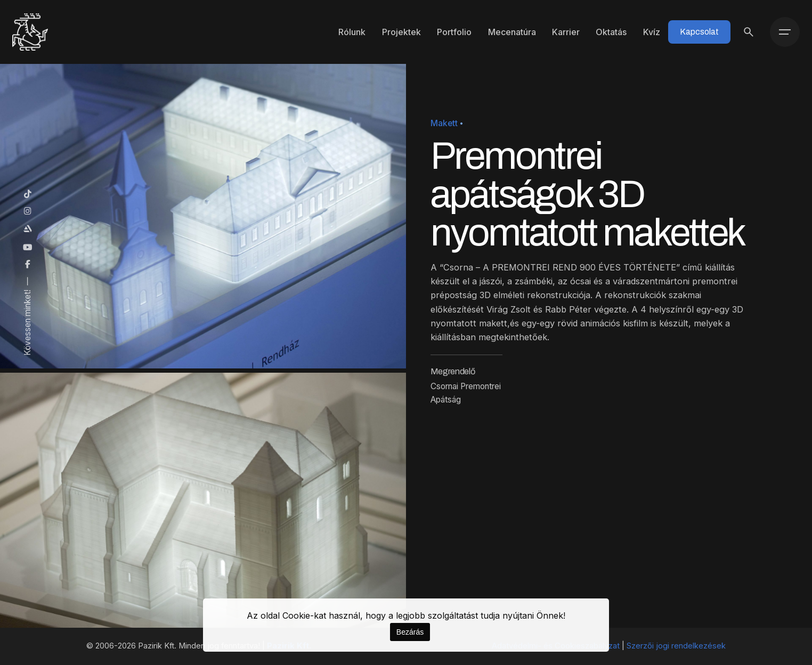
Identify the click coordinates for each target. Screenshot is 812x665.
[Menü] (785, 32)
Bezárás (410, 632)
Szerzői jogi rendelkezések (676, 646)
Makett (444, 123)
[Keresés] (749, 32)
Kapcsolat (699, 32)
